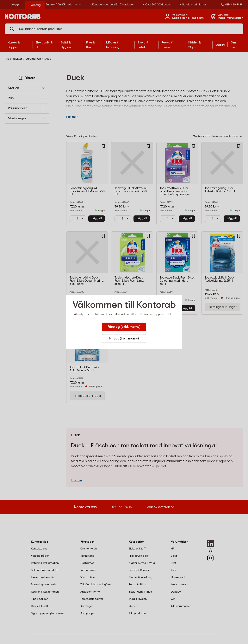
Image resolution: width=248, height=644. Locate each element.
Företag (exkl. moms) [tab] (124, 327)
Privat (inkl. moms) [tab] (124, 338)
